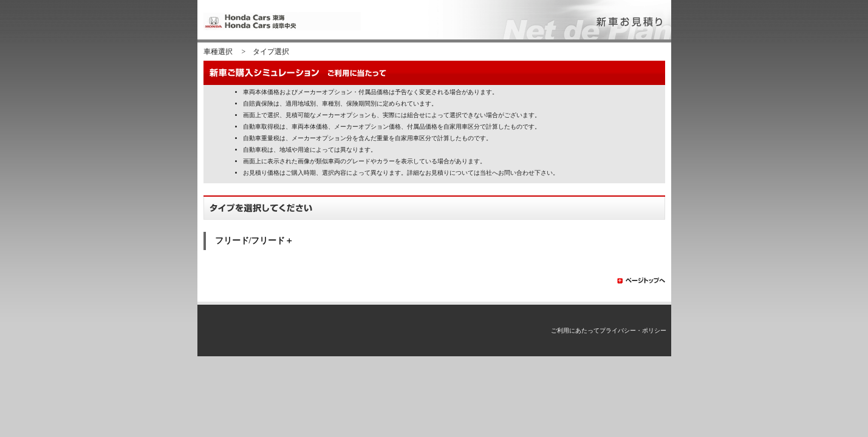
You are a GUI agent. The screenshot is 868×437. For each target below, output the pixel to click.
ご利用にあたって (575, 330)
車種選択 (218, 52)
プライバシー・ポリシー (633, 330)
